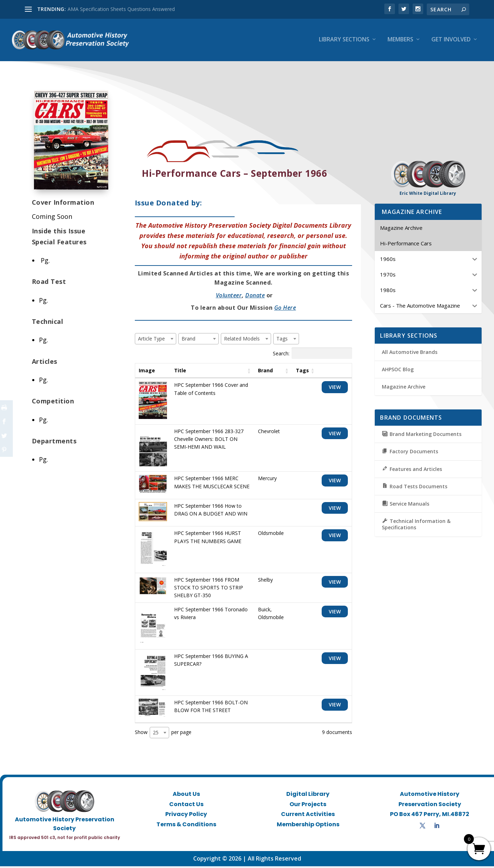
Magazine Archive (404, 389)
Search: (312, 355)
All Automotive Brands (410, 354)
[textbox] (154, 340)
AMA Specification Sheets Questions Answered (121, 9)
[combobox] (156, 340)
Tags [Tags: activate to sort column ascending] (302, 372)
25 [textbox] (156, 734)
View (335, 389)
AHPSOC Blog (398, 371)
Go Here (285, 309)
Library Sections (344, 41)
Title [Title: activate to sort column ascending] (180, 372)
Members (400, 41)
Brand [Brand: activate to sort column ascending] (265, 372)
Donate (255, 297)
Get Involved (451, 41)
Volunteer (229, 297)
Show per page (163, 734)
